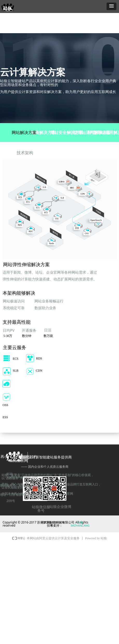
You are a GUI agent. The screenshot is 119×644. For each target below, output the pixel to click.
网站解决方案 (24, 133)
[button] (111, 6)
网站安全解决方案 (67, 133)
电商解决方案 (43, 133)
